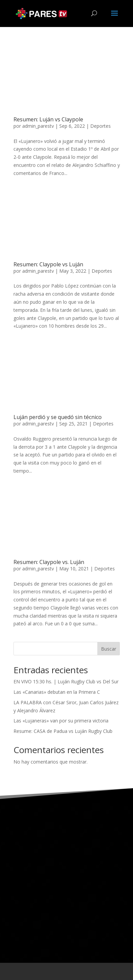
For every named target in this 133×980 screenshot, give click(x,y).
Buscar (109, 649)
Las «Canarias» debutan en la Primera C (57, 692)
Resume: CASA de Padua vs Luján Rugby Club (63, 731)
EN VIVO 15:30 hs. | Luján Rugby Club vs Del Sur (66, 681)
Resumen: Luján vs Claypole (48, 119)
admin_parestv (38, 126)
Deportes (101, 126)
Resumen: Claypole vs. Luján (49, 562)
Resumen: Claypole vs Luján (48, 264)
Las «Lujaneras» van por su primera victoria (61, 721)
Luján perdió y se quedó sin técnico (58, 417)
